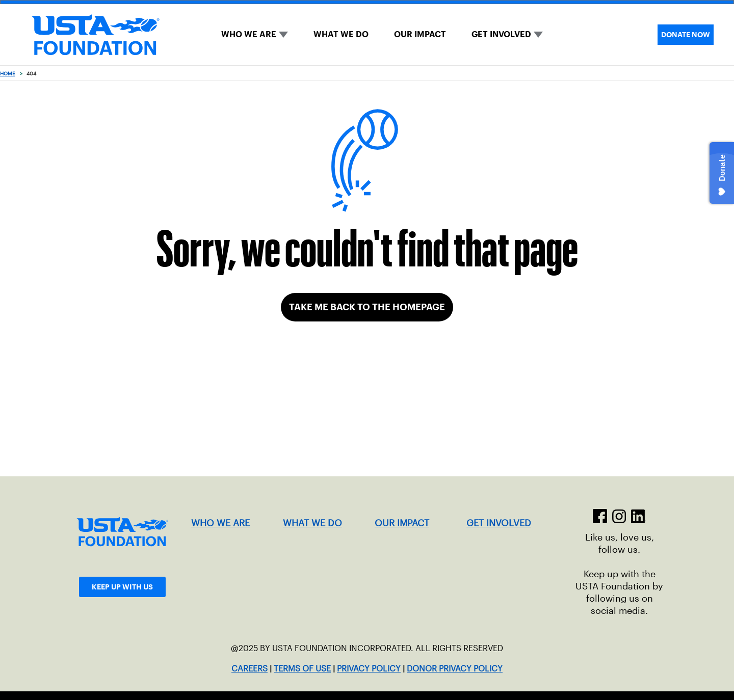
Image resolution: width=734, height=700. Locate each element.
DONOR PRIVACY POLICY (455, 669)
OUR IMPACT (420, 34)
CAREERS (250, 669)
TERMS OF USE (302, 669)
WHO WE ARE (249, 34)
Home (8, 74)
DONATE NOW (686, 35)
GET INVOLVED (501, 34)
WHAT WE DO (341, 34)
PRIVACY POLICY (369, 669)
